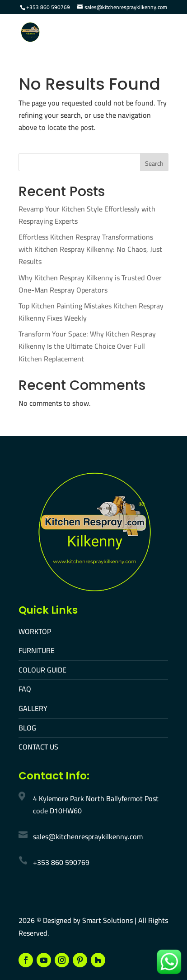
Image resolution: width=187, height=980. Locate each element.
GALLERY (33, 708)
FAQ (25, 689)
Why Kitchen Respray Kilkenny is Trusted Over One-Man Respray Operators (90, 284)
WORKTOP (35, 631)
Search (154, 163)
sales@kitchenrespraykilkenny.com (88, 836)
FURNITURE (37, 650)
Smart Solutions (108, 920)
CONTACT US (38, 747)
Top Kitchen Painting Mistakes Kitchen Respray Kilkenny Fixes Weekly (91, 312)
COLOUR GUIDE (42, 670)
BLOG (27, 728)
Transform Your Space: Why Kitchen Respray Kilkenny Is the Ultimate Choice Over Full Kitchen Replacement (87, 346)
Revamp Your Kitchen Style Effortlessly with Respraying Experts (87, 215)
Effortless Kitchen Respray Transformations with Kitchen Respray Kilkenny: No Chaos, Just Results (90, 249)
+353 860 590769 (48, 7)
